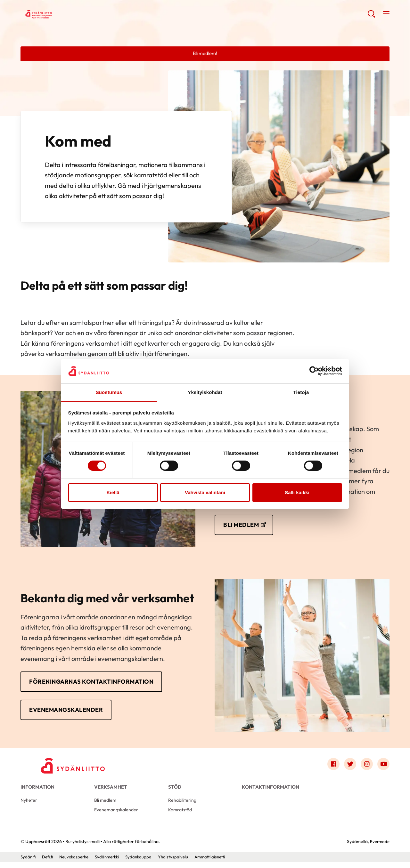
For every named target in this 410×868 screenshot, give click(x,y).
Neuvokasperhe (77, 863)
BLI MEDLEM (243, 526)
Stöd (175, 790)
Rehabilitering (183, 805)
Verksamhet (111, 790)
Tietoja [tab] (301, 392)
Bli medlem (106, 805)
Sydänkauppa (146, 863)
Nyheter (29, 805)
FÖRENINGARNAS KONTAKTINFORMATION (98, 683)
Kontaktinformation (271, 790)
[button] (371, 16)
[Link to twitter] (348, 768)
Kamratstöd (181, 815)
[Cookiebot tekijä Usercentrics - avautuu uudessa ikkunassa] (314, 371)
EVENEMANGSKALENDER (70, 712)
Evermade (379, 848)
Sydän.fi (29, 863)
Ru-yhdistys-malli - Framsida (72, 15)
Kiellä (113, 492)
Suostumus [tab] (109, 392)
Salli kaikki (297, 492)
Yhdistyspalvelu (181, 863)
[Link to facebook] (331, 768)
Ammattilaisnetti (219, 863)
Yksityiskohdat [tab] (205, 392)
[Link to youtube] (383, 768)
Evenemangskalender (117, 815)
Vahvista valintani (205, 492)
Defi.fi (49, 863)
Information (37, 790)
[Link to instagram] (366, 768)
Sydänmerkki (112, 863)
